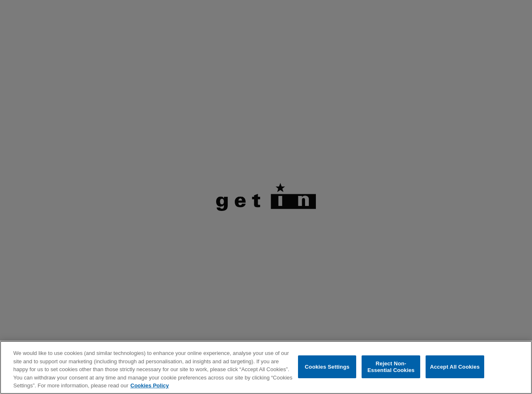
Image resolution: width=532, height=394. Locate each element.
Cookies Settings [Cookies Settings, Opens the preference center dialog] (327, 367)
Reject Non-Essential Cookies (391, 367)
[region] (266, 367)
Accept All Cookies (455, 367)
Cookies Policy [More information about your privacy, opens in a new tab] (150, 385)
